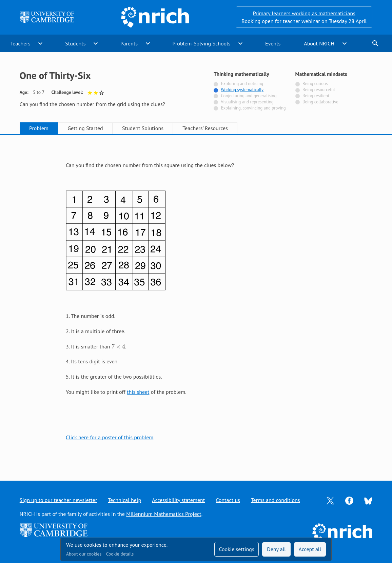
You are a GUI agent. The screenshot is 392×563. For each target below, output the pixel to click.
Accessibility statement (178, 500)
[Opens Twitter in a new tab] (330, 500)
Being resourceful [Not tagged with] (319, 90)
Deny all (276, 549)
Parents (129, 43)
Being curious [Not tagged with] (315, 84)
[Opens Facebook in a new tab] (349, 500)
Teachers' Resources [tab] (205, 128)
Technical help (124, 500)
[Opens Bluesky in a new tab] (368, 500)
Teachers (21, 43)
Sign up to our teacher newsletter (58, 500)
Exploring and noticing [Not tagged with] (242, 84)
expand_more (40, 43)
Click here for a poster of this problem (110, 437)
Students (75, 43)
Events (273, 43)
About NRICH (319, 43)
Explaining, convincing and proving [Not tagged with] (253, 108)
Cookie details (120, 554)
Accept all (310, 549)
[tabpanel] (196, 301)
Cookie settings (236, 549)
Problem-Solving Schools (202, 43)
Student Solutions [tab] (143, 128)
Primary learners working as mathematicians (304, 13)
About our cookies (84, 554)
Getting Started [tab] (85, 128)
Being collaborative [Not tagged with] (320, 102)
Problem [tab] (39, 128)
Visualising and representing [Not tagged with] (247, 102)
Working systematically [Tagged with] (242, 90)
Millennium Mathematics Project (164, 514)
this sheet (138, 392)
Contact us (228, 500)
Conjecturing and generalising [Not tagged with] (249, 96)
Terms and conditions (276, 500)
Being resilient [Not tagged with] (316, 96)
